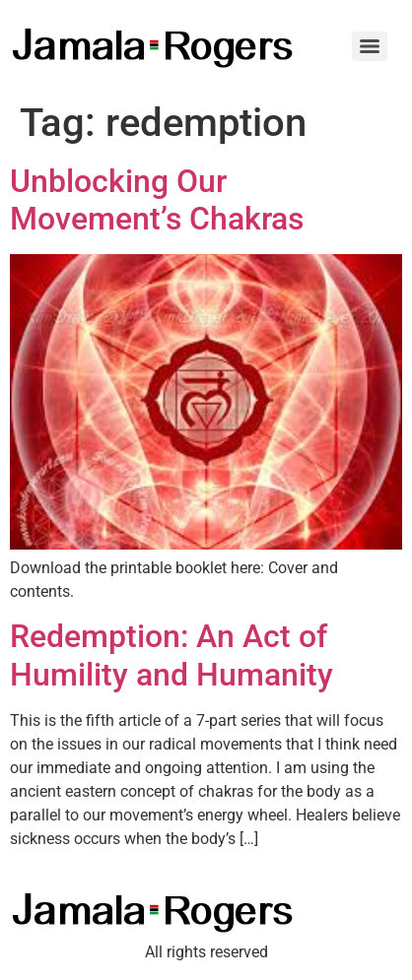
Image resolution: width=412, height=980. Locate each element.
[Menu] (370, 46)
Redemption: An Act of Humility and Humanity (172, 655)
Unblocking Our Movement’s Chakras (157, 200)
